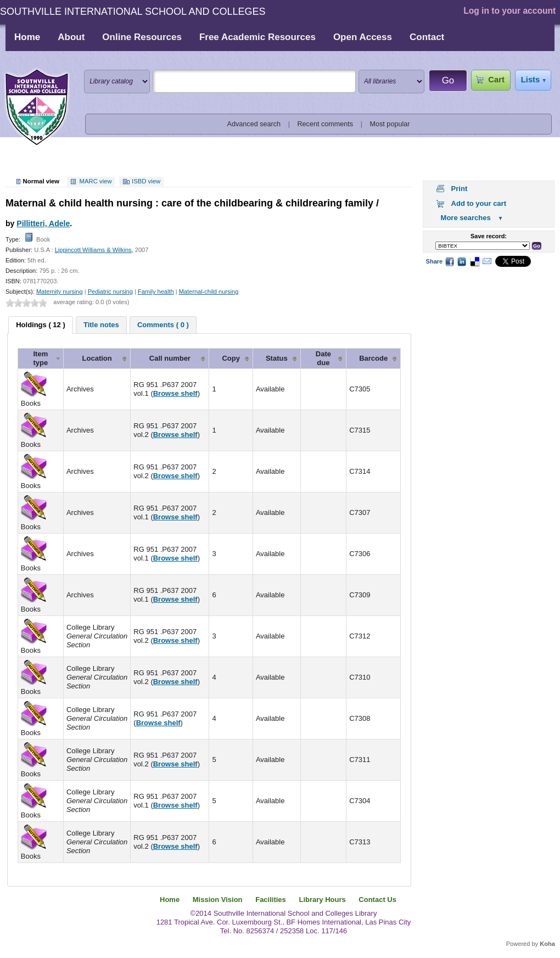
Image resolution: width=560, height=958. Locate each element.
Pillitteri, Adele (43, 223)
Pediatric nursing (110, 292)
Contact (427, 37)
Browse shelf (175, 393)
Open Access (363, 37)
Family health (156, 292)
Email (487, 261)
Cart (496, 80)
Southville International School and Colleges (37, 108)
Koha (547, 944)
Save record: (489, 236)
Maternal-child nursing (209, 292)
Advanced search (254, 124)
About (71, 37)
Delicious (474, 261)
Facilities (271, 900)
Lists (530, 80)
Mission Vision (218, 900)
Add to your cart (479, 203)
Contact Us (377, 900)
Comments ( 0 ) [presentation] (163, 325)
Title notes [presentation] (101, 325)
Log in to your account (509, 11)
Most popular (390, 124)
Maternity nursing (60, 292)
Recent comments (325, 124)
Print (460, 189)
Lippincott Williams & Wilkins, (94, 250)
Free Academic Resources (257, 37)
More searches (466, 218)
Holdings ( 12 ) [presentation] (41, 325)
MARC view (96, 181)
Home (27, 37)
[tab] (41, 325)
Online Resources (142, 37)
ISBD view (146, 181)
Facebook (450, 261)
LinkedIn (462, 261)
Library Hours (322, 900)
